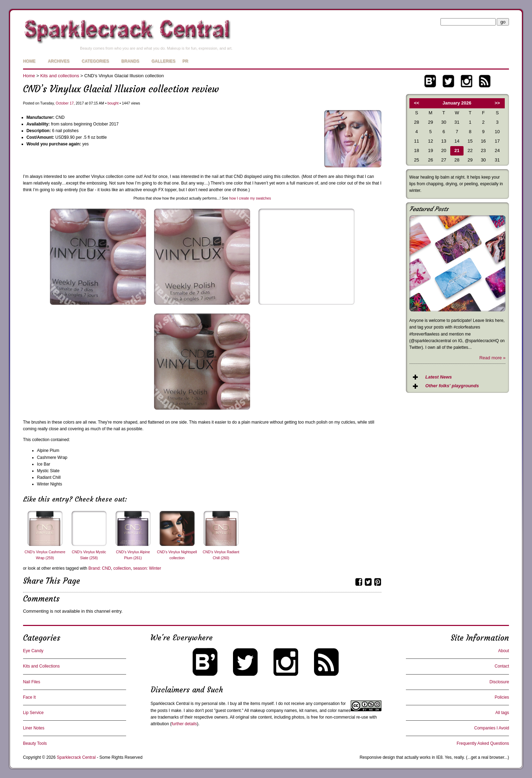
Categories (95, 61)
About (504, 651)
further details (184, 724)
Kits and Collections (41, 666)
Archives (59, 61)
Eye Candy (33, 651)
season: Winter (147, 568)
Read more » (492, 358)
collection (122, 568)
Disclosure (499, 682)
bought (113, 103)
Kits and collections (60, 76)
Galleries (163, 61)
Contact (502, 666)
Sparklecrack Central (170, 704)
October (62, 103)
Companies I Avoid (491, 728)
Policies (502, 697)
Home (29, 61)
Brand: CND (100, 568)
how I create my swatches (250, 198)
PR (185, 61)
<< (417, 103)
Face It (30, 697)
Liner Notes (34, 728)
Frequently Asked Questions (483, 743)
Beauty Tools (35, 743)
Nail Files (32, 682)
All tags (502, 713)
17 (72, 103)
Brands (130, 61)
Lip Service (33, 713)
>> (497, 103)
